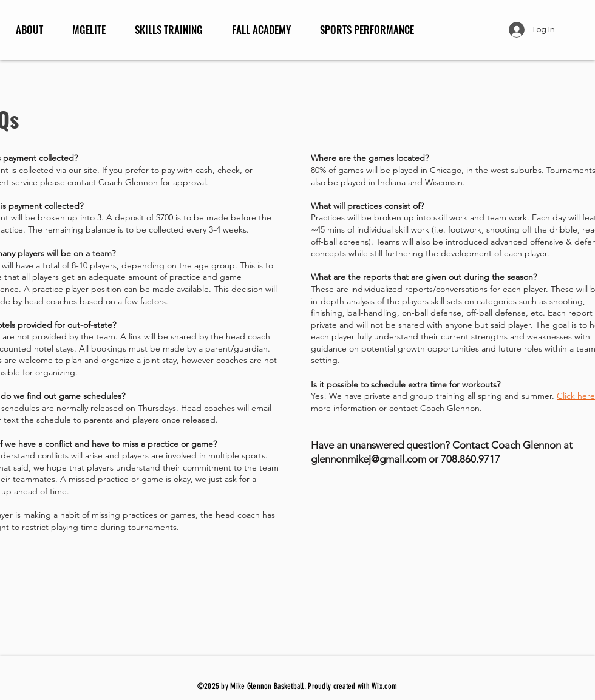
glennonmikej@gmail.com (369, 459)
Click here (576, 396)
